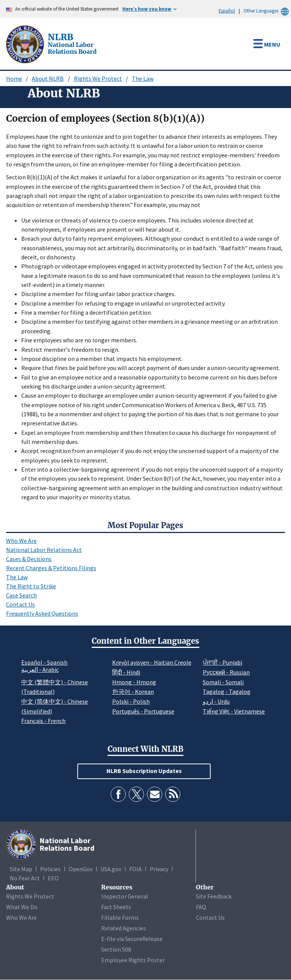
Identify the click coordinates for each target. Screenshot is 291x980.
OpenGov (81, 869)
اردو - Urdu (216, 701)
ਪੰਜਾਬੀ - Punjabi (222, 662)
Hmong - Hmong (134, 682)
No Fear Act (25, 878)
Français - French (43, 721)
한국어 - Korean (133, 691)
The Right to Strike (31, 586)
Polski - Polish (131, 701)
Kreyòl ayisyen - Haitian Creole (152, 662)
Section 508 (116, 949)
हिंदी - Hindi (126, 672)
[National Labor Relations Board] (26, 44)
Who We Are (21, 541)
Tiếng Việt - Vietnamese (234, 711)
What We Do (22, 907)
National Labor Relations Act (44, 550)
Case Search (21, 595)
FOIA (135, 869)
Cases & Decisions (29, 559)
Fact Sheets (116, 907)
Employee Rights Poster (133, 960)
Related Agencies (124, 928)
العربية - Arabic (40, 670)
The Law (143, 78)
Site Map (21, 869)
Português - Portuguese (143, 711)
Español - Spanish (44, 662)
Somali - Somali (223, 682)
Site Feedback (214, 896)
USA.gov (111, 869)
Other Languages (267, 11)
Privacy (159, 869)
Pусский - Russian (226, 672)
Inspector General (125, 896)
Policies (50, 869)
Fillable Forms (120, 917)
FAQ (201, 907)
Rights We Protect (98, 78)
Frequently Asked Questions (42, 613)
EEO (53, 878)
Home (14, 78)
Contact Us (20, 604)
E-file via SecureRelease (132, 939)
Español (227, 11)
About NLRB (48, 78)
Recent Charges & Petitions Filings (51, 568)
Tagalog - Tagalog (227, 691)
